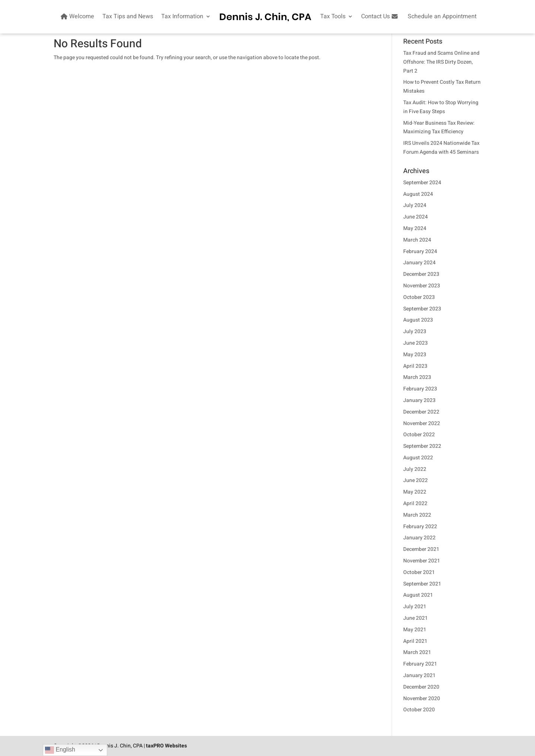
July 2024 (415, 205)
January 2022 (419, 538)
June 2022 (415, 480)
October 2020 (419, 710)
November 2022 (422, 423)
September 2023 (422, 309)
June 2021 (415, 618)
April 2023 (415, 366)
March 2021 (417, 652)
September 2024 (422, 183)
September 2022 (422, 446)
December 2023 (421, 274)
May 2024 (415, 228)
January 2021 (419, 675)
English (60, 750)
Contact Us (380, 16)
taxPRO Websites (166, 746)
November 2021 (422, 561)
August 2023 (418, 320)
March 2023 (417, 377)
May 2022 (415, 492)
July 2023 (415, 331)
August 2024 (418, 194)
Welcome (77, 16)
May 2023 (415, 355)
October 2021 (419, 572)
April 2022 (415, 503)
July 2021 (415, 607)
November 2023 (422, 286)
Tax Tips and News (128, 16)
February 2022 (420, 527)
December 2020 (421, 687)
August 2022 (418, 458)
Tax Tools (333, 16)
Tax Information (182, 16)
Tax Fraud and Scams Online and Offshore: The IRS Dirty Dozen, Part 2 (441, 62)
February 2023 (420, 389)
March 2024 (417, 240)
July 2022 (415, 469)
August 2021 (418, 595)
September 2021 (422, 584)
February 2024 (420, 251)
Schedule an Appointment (442, 16)
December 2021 (421, 549)
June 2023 (415, 343)
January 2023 (419, 400)
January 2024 (419, 263)
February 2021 (420, 664)
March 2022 (417, 515)
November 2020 (422, 698)
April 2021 (415, 641)
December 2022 (421, 412)
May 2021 (415, 630)
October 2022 (419, 435)
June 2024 (415, 217)
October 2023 (419, 297)
